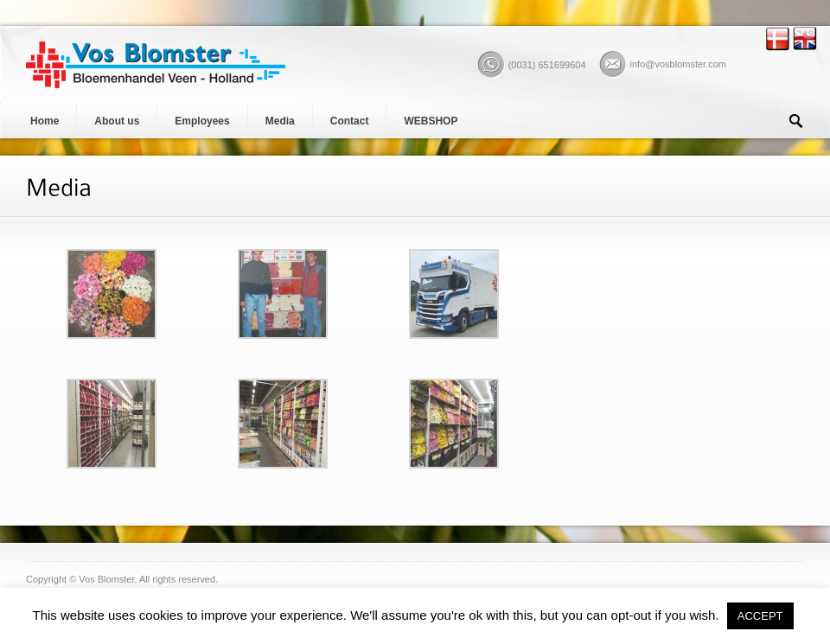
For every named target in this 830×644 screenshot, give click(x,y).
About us (117, 121)
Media (280, 121)
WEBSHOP (431, 121)
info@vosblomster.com (678, 64)
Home (45, 121)
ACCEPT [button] (760, 616)
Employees (202, 121)
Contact (350, 121)
